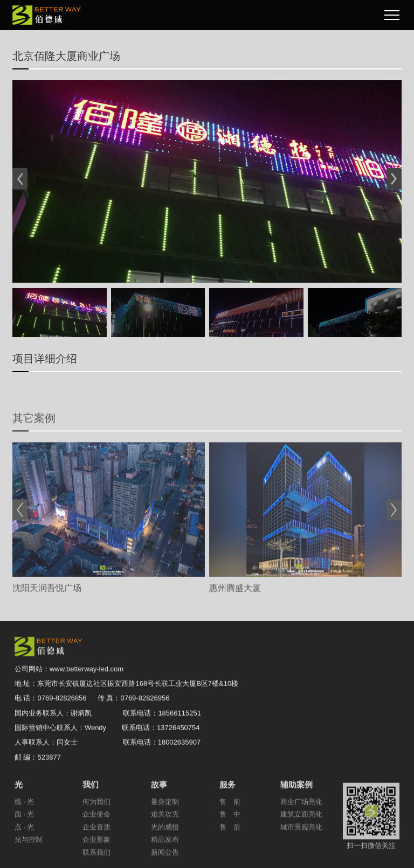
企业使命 (96, 835)
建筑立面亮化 (301, 835)
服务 (228, 805)
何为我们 (96, 822)
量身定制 (165, 822)
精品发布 (165, 860)
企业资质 (96, 847)
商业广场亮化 (301, 822)
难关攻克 (165, 835)
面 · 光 (25, 835)
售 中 (230, 835)
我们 (91, 805)
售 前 (230, 822)
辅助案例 (298, 805)
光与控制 (29, 860)
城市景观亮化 (301, 847)
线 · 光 (25, 822)
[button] (20, 179)
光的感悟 (165, 847)
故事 (160, 805)
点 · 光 (25, 847)
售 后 (230, 847)
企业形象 (96, 860)
